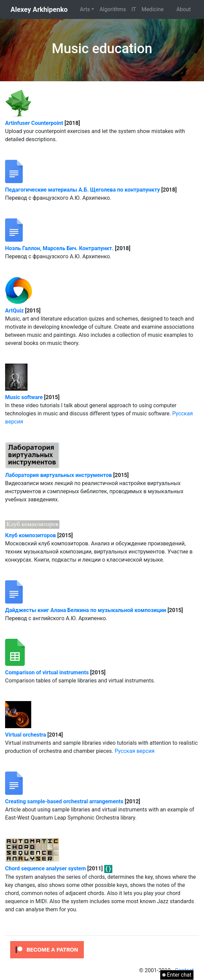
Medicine (153, 9)
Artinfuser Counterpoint (34, 123)
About (183, 9)
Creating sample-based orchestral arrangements (64, 801)
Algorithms (113, 9)
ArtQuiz (14, 311)
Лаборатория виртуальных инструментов (59, 475)
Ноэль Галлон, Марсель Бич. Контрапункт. (59, 248)
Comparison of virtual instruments (47, 672)
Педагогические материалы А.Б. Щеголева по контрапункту (82, 190)
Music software (24, 397)
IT (134, 9)
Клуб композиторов (31, 535)
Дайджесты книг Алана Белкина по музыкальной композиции (86, 610)
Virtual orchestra (26, 735)
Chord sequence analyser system (45, 868)
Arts (85, 9)
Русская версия (135, 751)
